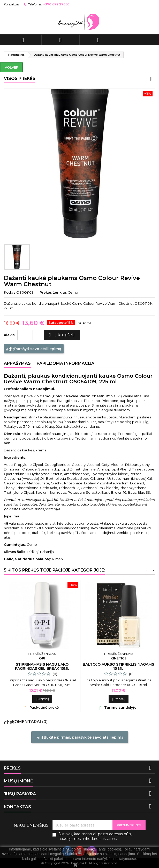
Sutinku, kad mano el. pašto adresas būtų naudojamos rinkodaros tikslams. (95, 836)
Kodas (10, 292)
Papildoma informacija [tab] (66, 363)
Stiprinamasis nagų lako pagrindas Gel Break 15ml (42, 666)
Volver (12, 67)
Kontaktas (12, 4)
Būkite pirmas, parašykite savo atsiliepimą (80, 738)
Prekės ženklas (53, 292)
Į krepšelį (61, 335)
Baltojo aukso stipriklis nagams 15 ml (118, 666)
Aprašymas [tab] (17, 363)
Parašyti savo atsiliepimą (34, 349)
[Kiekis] (25, 335)
